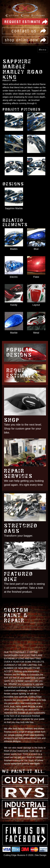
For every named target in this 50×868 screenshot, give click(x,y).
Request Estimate (21, 373)
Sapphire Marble (14, 208)
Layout (36, 305)
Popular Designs (20, 352)
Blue (36, 249)
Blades (14, 249)
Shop (12, 420)
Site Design (41, 855)
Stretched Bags (21, 528)
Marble (14, 333)
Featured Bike (19, 577)
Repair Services (18, 474)
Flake (36, 277)
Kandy (14, 305)
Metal (36, 333)
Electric (14, 277)
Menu (43, 50)
